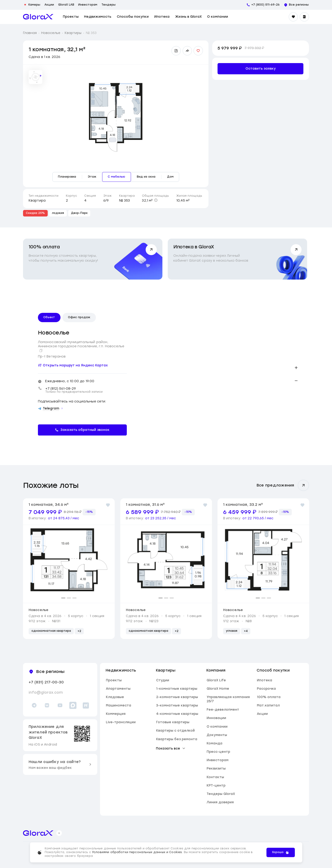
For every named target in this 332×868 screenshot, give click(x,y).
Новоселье (51, 33)
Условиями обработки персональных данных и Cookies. (138, 852)
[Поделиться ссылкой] (187, 51)
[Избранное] (293, 17)
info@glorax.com (46, 692)
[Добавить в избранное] (198, 51)
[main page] (38, 17)
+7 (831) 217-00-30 (46, 682)
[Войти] (304, 17)
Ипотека (162, 17)
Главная (30, 33)
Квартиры (73, 33)
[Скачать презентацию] (176, 51)
